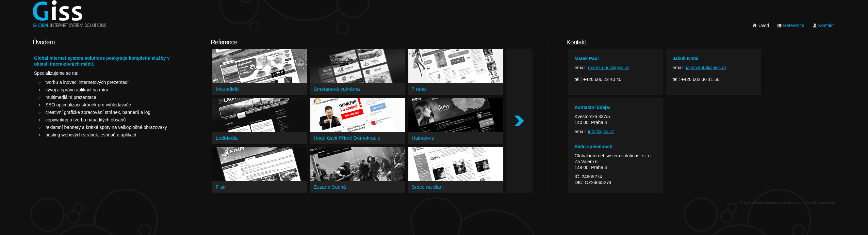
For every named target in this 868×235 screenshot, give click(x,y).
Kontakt (823, 25)
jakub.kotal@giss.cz (706, 68)
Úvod (761, 25)
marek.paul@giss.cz (609, 68)
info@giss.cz (601, 132)
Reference (791, 25)
